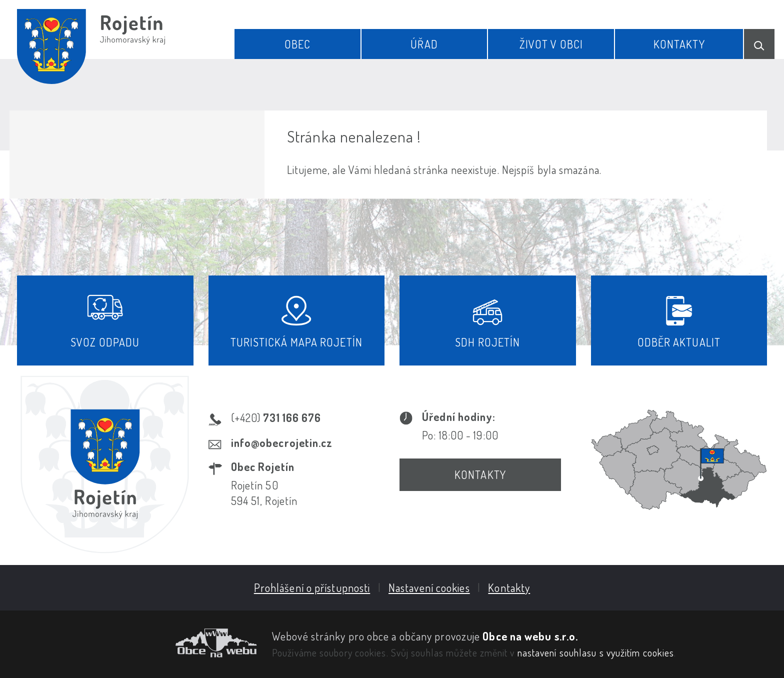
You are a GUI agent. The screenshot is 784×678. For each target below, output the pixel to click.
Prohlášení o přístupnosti (312, 587)
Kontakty (679, 44)
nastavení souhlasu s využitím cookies (596, 652)
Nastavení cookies (429, 587)
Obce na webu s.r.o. (530, 636)
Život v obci (551, 44)
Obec (297, 44)
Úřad (424, 44)
